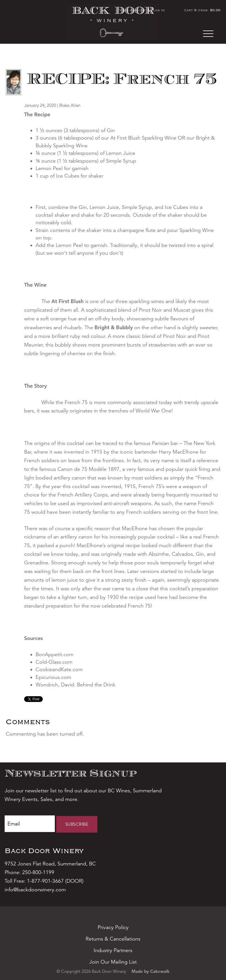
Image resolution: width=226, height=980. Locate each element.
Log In (159, 10)
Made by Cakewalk (150, 971)
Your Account (133, 10)
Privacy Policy (113, 927)
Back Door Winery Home (113, 22)
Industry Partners (113, 950)
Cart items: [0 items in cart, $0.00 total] (202, 10)
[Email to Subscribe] (30, 824)
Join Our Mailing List (113, 962)
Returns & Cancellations (113, 939)
